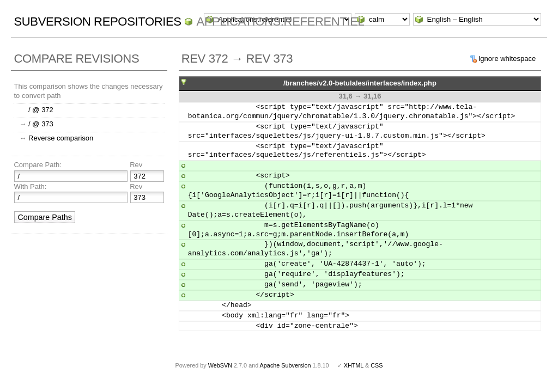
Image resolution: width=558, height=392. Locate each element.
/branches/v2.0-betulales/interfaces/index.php (360, 83)
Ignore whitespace (507, 59)
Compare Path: (37, 165)
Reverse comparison (61, 138)
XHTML (354, 365)
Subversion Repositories (97, 22)
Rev (136, 165)
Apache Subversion (286, 365)
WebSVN (220, 365)
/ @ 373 (41, 124)
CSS (377, 365)
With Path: (30, 186)
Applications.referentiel (280, 22)
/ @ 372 (41, 110)
